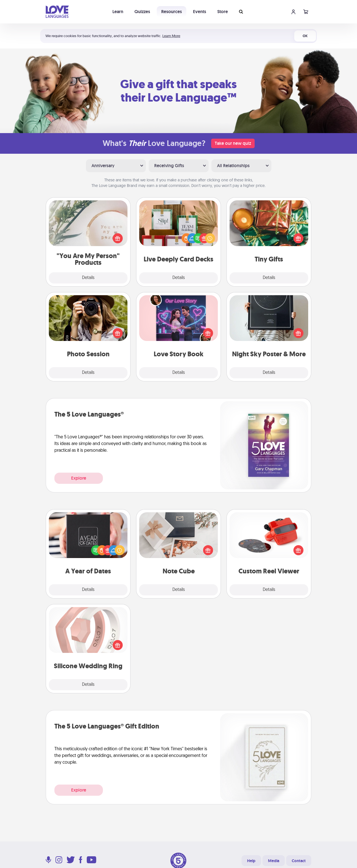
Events (200, 12)
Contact (299, 861)
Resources (172, 12)
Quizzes (142, 12)
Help (251, 861)
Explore (79, 478)
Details (88, 278)
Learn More (171, 36)
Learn (118, 12)
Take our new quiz (233, 143)
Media (274, 861)
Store (223, 12)
